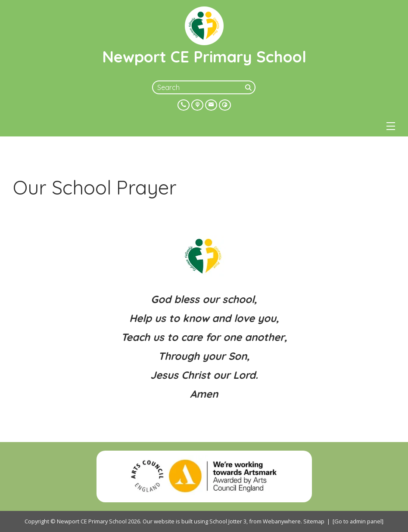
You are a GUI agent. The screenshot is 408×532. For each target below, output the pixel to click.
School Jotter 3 (228, 521)
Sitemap (314, 521)
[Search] (249, 87)
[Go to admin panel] (358, 521)
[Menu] (391, 126)
